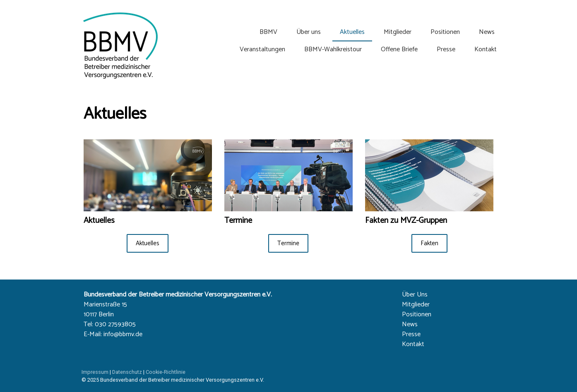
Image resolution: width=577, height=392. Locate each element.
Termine (288, 243)
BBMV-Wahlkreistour (333, 49)
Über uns (309, 32)
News (487, 32)
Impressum (95, 372)
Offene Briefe (399, 49)
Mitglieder (398, 32)
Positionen (445, 32)
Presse (446, 49)
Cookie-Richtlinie (166, 372)
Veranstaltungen (262, 49)
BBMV (268, 32)
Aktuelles (352, 32)
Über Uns (415, 295)
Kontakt (486, 49)
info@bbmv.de (123, 334)
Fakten (429, 243)
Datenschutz (127, 372)
